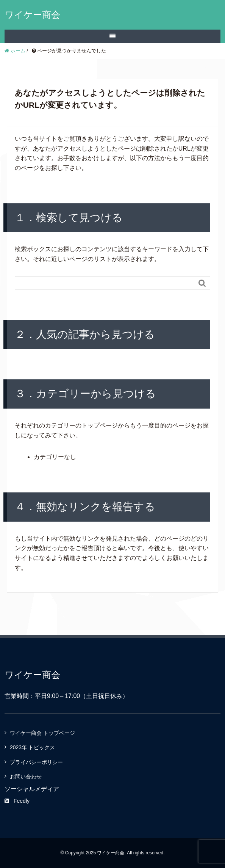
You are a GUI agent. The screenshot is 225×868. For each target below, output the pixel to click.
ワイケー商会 (32, 15)
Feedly (17, 801)
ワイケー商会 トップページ (42, 733)
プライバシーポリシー (36, 762)
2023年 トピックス (32, 747)
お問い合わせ (26, 777)
